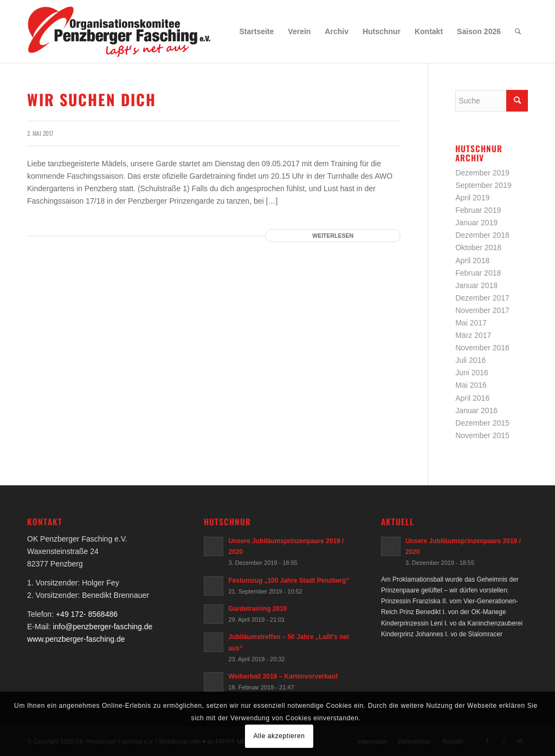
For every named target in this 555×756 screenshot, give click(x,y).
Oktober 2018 (478, 247)
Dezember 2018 (482, 235)
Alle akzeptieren (279, 736)
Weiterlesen (333, 236)
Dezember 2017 (482, 298)
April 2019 (472, 198)
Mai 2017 (471, 323)
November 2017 (482, 310)
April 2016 (472, 398)
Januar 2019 (476, 223)
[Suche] (518, 31)
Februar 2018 (478, 273)
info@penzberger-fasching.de (102, 627)
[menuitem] (257, 31)
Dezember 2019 (482, 173)
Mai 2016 (471, 385)
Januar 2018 (476, 285)
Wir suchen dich (92, 99)
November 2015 (482, 435)
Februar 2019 (478, 210)
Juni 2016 (472, 373)
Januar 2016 (476, 410)
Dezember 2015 (482, 423)
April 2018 (472, 260)
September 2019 (483, 185)
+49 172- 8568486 (87, 614)
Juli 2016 (470, 360)
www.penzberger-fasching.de (76, 639)
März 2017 (473, 335)
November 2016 (482, 348)
